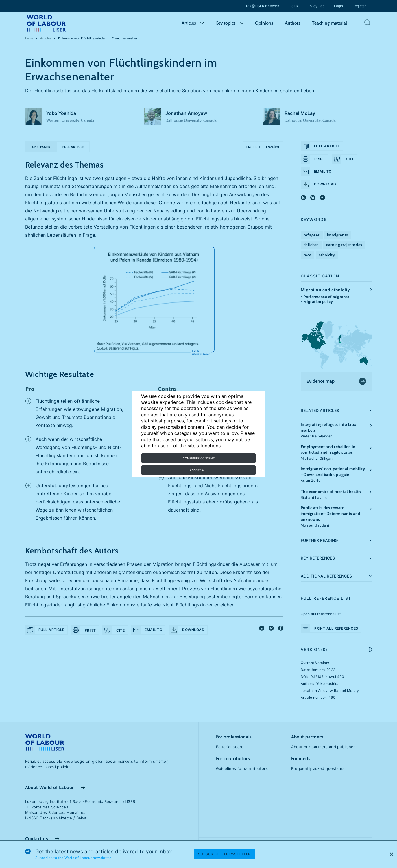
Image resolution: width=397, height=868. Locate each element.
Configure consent (199, 458)
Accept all (198, 470)
